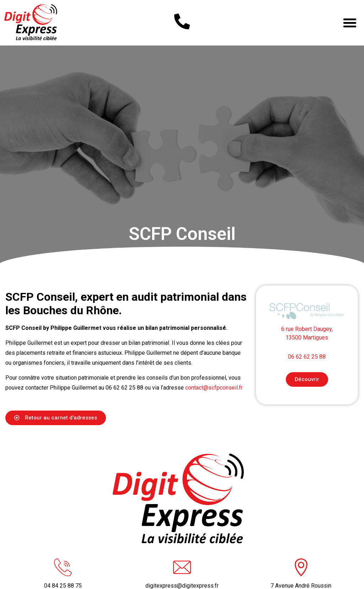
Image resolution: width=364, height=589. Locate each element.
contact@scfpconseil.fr (214, 405)
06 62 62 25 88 (307, 374)
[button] (350, 23)
